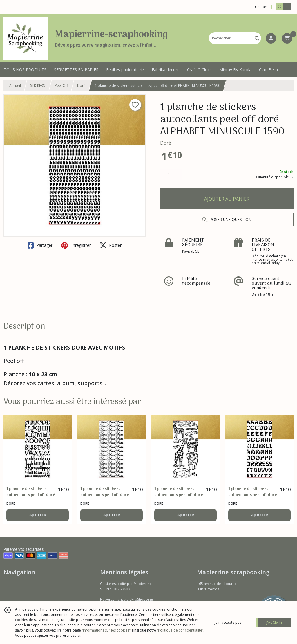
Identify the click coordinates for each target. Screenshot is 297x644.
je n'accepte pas (228, 622)
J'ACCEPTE (274, 622)
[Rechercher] (257, 38)
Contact (261, 7)
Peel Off (61, 86)
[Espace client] (271, 38)
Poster (111, 245)
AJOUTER (38, 515)
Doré (81, 86)
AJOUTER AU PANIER (227, 199)
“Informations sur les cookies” (106, 630)
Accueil (15, 86)
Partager (40, 245)
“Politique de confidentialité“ (180, 630)
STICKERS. (38, 86)
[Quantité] (171, 175)
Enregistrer (76, 245)
